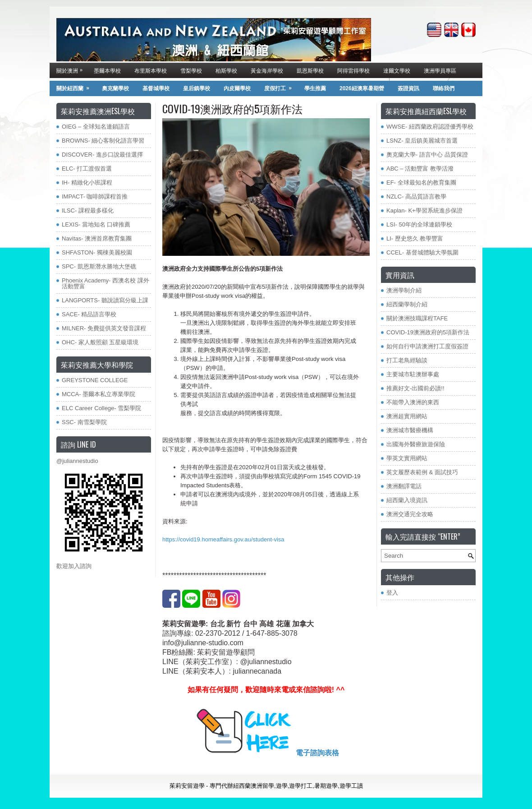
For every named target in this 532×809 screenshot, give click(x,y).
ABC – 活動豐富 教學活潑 (420, 169)
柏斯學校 (226, 70)
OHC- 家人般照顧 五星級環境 (100, 342)
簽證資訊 (408, 88)
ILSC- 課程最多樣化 (88, 210)
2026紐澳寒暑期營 (362, 88)
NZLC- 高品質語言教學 (416, 196)
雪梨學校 (191, 70)
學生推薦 (315, 88)
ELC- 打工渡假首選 (87, 169)
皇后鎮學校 (197, 88)
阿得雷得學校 (353, 70)
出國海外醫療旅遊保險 (416, 444)
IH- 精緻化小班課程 (87, 183)
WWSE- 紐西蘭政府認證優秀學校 (430, 127)
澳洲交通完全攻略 (410, 514)
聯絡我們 (444, 88)
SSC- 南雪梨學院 (84, 422)
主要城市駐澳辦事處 (413, 374)
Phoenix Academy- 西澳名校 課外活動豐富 (105, 283)
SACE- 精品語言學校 (89, 314)
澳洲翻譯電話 (404, 486)
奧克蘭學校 (115, 88)
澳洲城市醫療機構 (410, 430)
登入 (392, 593)
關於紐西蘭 (76, 86)
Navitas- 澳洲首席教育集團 (97, 238)
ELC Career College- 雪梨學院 (101, 408)
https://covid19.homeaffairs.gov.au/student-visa (223, 539)
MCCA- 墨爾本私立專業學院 (99, 394)
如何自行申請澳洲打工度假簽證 (427, 346)
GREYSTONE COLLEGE (95, 380)
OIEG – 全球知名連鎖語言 (96, 127)
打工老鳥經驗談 (407, 360)
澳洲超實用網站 (407, 416)
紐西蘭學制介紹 (407, 304)
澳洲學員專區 (440, 70)
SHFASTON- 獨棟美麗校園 (97, 252)
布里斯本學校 (151, 70)
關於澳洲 (72, 68)
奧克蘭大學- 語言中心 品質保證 (427, 155)
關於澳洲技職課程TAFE (417, 318)
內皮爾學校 (237, 88)
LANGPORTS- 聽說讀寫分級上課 (105, 300)
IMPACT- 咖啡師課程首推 (95, 196)
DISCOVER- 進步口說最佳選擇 (102, 155)
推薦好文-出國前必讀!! (415, 388)
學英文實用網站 (407, 458)
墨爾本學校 (107, 70)
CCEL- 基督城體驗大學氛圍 (422, 252)
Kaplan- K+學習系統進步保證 (424, 210)
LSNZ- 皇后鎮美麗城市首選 (422, 141)
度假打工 (281, 86)
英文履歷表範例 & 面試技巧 (422, 472)
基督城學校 (156, 88)
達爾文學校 (397, 70)
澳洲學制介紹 (404, 290)
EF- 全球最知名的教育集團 (421, 183)
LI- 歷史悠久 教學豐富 (415, 238)
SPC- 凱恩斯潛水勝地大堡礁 (99, 266)
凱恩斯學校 (310, 70)
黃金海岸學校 (267, 70)
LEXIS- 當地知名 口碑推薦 (96, 224)
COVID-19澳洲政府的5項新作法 (428, 332)
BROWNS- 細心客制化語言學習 (103, 141)
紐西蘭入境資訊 (407, 500)
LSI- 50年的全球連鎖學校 (419, 224)
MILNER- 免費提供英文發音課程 (104, 328)
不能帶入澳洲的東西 (413, 402)
